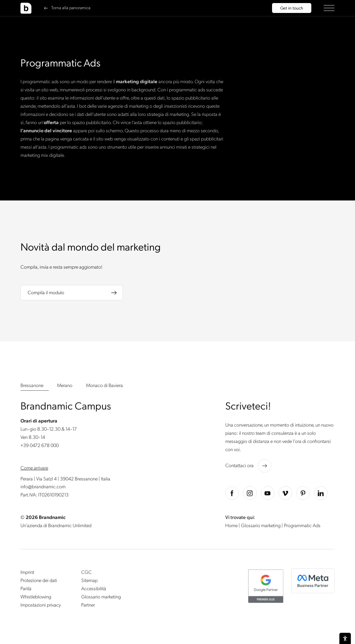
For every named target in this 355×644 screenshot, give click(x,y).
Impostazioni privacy (41, 606)
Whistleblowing (36, 598)
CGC (87, 574)
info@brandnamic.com (43, 488)
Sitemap (89, 581)
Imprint (27, 574)
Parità (26, 590)
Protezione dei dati (39, 581)
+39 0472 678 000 (40, 446)
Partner (88, 606)
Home (232, 527)
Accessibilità (94, 590)
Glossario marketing (261, 527)
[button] (329, 8)
